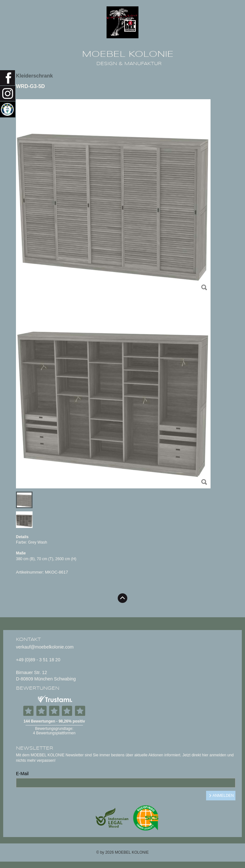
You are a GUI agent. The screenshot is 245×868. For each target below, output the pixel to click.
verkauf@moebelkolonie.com (45, 647)
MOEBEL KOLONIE (128, 54)
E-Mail (22, 774)
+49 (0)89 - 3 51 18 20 (38, 660)
